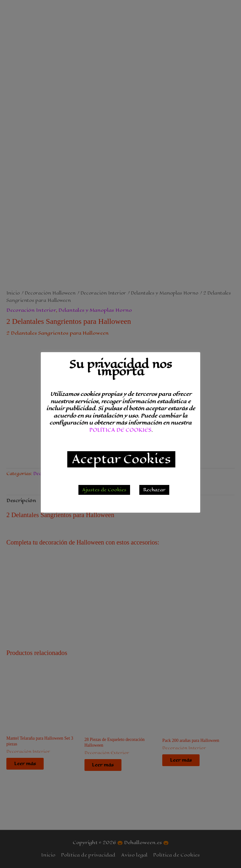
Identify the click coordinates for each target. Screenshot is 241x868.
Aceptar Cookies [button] (121, 459)
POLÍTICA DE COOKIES (120, 430)
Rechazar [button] (154, 490)
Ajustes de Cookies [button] (104, 490)
